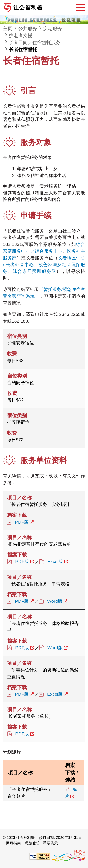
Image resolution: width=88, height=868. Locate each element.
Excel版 (55, 561)
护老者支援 (21, 35)
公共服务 (28, 28)
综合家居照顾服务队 (35, 271)
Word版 (55, 601)
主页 (8, 28)
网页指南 (13, 843)
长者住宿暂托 (23, 50)
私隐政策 (32, 843)
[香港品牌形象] (68, 856)
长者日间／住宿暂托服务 (35, 42)
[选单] (80, 8)
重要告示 (50, 843)
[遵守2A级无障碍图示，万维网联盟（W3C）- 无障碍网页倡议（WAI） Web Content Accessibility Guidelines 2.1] (40, 856)
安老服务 (53, 28)
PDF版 (22, 522)
